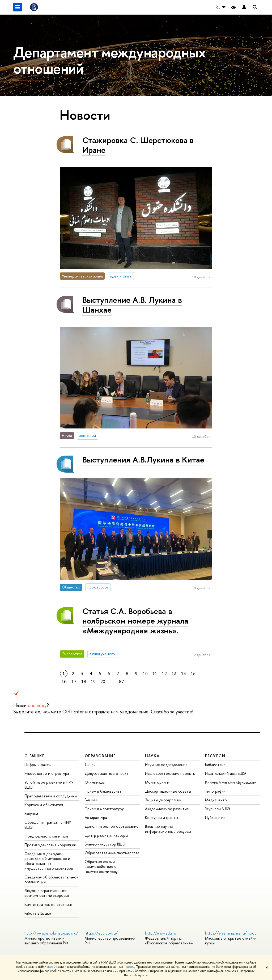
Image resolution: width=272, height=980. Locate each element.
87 (122, 682)
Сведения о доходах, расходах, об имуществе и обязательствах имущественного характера (49, 861)
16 (64, 682)
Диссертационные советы (168, 791)
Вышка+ (91, 800)
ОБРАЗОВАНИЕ (100, 756)
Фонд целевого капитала (46, 836)
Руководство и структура (47, 773)
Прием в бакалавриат (103, 791)
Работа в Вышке (38, 913)
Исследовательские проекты (170, 773)
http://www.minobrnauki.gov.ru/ (51, 933)
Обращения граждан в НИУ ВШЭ (48, 825)
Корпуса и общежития (44, 805)
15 (193, 674)
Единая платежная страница (48, 904)
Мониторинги (157, 782)
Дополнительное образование (112, 826)
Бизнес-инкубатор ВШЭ (105, 844)
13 (174, 674)
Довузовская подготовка (107, 773)
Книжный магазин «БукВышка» (231, 782)
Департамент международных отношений (109, 60)
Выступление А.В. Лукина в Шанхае (132, 305)
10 (145, 674)
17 (74, 682)
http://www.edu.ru (161, 933)
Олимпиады (95, 782)
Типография (215, 791)
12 (164, 674)
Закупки (31, 813)
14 (184, 674)
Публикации (215, 817)
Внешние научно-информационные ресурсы (168, 829)
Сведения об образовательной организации (52, 879)
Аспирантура (96, 817)
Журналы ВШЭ (218, 809)
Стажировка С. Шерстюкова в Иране (138, 145)
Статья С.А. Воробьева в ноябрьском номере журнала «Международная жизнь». (135, 621)
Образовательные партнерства (112, 853)
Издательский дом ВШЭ (226, 773)
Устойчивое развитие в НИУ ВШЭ (49, 785)
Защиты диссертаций (163, 800)
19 (93, 682)
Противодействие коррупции (50, 845)
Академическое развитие (167, 809)
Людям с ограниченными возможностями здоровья (47, 893)
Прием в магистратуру (104, 809)
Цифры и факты (38, 765)
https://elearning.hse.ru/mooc (231, 933)
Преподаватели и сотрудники (51, 796)
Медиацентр (216, 800)
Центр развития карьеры (106, 835)
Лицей (90, 765)
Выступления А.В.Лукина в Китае (143, 460)
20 (103, 682)
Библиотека (215, 765)
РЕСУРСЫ (215, 756)
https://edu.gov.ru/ (101, 933)
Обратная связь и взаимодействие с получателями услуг (102, 866)
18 (84, 682)
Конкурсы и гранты (161, 817)
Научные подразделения (166, 765)
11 (155, 674)
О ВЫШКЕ (35, 756)
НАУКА (152, 756)
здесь (51, 967)
